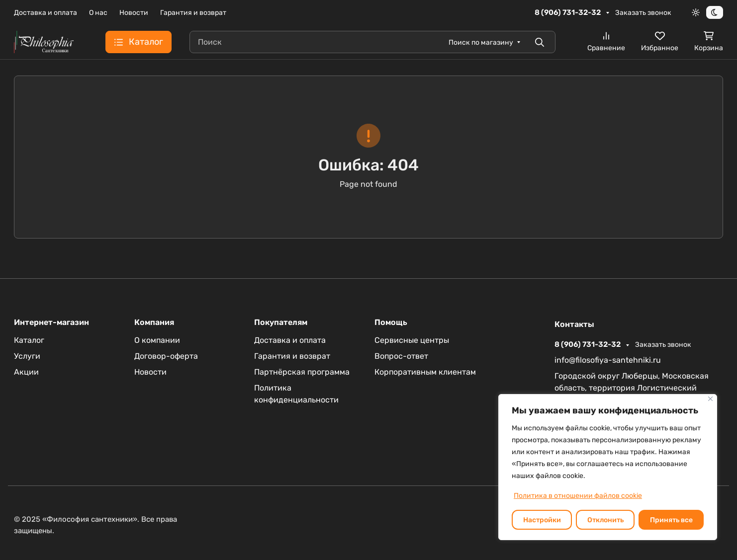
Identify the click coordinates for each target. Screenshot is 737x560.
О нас (98, 13)
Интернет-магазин (51, 322)
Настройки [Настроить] (542, 520)
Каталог (29, 340)
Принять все (671, 520)
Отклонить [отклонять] (605, 520)
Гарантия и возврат (193, 13)
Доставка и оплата (46, 13)
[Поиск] (372, 42)
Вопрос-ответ (401, 356)
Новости (134, 13)
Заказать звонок (643, 13)
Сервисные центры (412, 340)
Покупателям (281, 322)
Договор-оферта (166, 356)
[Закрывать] (710, 399)
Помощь (391, 322)
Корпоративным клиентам (425, 372)
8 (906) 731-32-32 (568, 12)
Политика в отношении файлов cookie (578, 496)
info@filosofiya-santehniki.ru (608, 360)
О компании (157, 340)
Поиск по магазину (481, 42)
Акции (26, 372)
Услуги (27, 356)
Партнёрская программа (302, 372)
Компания (154, 322)
